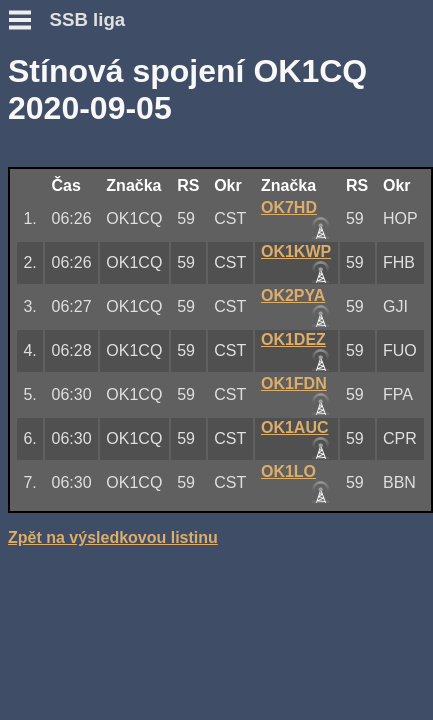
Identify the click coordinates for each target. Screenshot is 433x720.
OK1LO (288, 471)
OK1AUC (295, 427)
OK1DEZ (293, 339)
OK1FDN (294, 383)
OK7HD (289, 207)
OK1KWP (296, 251)
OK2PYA (293, 295)
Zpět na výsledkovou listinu (113, 537)
